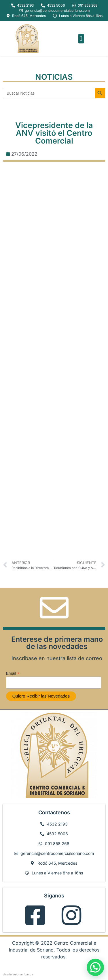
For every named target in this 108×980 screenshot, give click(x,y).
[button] (81, 39)
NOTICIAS (54, 77)
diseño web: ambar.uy (18, 974)
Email (13, 673)
